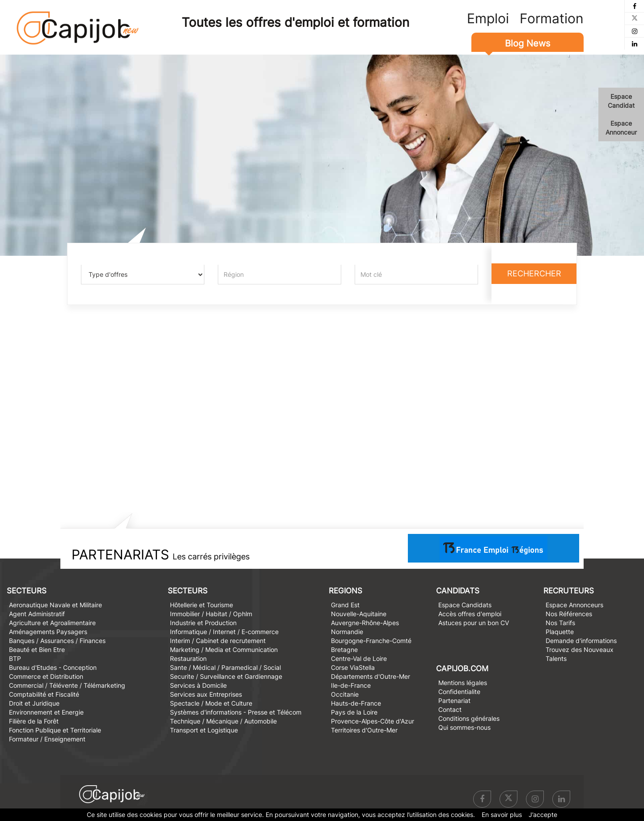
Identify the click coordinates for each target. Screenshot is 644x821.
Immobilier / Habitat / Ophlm (211, 614)
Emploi (488, 18)
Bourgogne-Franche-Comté (371, 641)
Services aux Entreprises (206, 694)
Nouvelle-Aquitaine (359, 614)
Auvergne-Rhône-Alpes (365, 623)
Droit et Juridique (34, 703)
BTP (15, 658)
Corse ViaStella (353, 667)
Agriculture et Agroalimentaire (52, 623)
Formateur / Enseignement (47, 739)
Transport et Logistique (204, 730)
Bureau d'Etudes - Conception (53, 667)
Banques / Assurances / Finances (57, 641)
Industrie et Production (203, 623)
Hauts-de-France (356, 703)
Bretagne (344, 650)
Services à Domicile (198, 685)
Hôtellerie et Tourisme (201, 605)
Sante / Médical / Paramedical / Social (225, 667)
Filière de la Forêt (34, 721)
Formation (552, 18)
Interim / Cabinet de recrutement (218, 641)
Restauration (188, 658)
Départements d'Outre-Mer (371, 676)
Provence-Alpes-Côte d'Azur (373, 721)
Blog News (527, 43)
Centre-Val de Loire (359, 658)
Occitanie (345, 694)
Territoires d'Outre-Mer (364, 730)
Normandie (347, 632)
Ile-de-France (351, 685)
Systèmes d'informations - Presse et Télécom (236, 712)
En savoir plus (502, 815)
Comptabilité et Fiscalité (44, 694)
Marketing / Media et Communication (224, 650)
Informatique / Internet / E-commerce (224, 632)
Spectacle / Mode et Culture (211, 703)
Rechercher (534, 273)
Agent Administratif (37, 614)
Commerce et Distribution (46, 676)
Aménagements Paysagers (48, 632)
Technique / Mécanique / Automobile (223, 721)
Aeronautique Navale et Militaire (55, 605)
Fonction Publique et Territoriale (55, 730)
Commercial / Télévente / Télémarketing (67, 685)
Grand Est (345, 605)
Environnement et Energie (46, 712)
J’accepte (543, 815)
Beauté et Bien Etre (37, 650)
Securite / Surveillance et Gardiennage (226, 676)
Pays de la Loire (354, 712)
